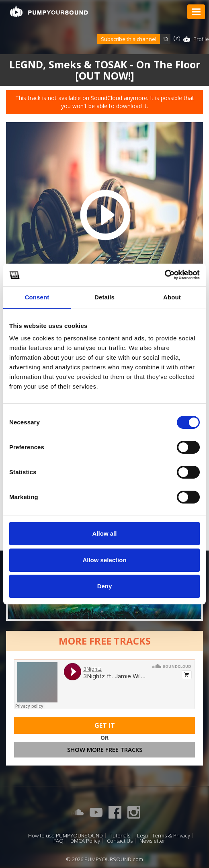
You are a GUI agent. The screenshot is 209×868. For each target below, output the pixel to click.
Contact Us (120, 841)
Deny (105, 586)
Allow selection (104, 560)
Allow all (105, 533)
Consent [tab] (37, 297)
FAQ (58, 841)
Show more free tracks (105, 749)
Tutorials (120, 836)
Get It (105, 725)
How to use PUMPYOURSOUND (66, 836)
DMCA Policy (85, 841)
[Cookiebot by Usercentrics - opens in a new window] (165, 275)
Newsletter (152, 841)
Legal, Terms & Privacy (164, 836)
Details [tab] (104, 297)
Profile (201, 39)
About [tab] (172, 297)
